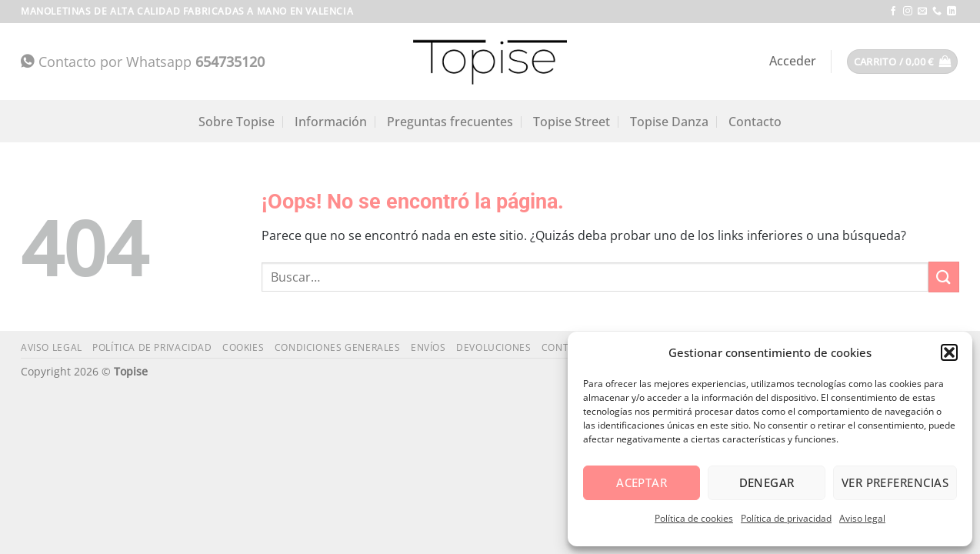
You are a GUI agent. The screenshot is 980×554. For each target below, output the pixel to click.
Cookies (243, 347)
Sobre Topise (237, 122)
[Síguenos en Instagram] (908, 12)
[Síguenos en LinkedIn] (952, 12)
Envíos (428, 347)
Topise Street (572, 122)
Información (331, 122)
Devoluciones (493, 347)
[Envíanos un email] (922, 12)
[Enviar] (944, 277)
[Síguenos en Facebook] (893, 12)
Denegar (767, 482)
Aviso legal (862, 518)
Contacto (755, 122)
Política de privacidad (786, 518)
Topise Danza (669, 122)
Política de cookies (694, 518)
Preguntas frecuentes (450, 122)
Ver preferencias (895, 482)
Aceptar (642, 482)
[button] (949, 352)
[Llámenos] (937, 12)
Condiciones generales (338, 347)
